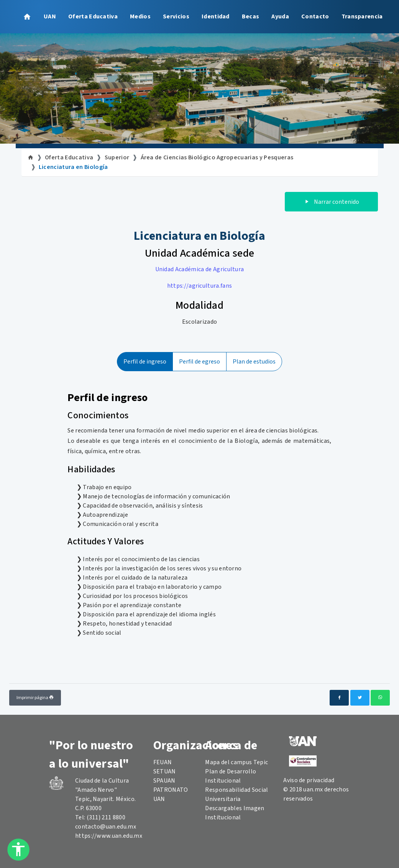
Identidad (216, 16)
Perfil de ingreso (145, 362)
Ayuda (280, 16)
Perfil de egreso (199, 362)
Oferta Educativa (93, 16)
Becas (251, 16)
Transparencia (362, 16)
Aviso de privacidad (309, 780)
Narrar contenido (331, 202)
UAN (50, 16)
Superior (117, 157)
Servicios (176, 16)
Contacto (315, 16)
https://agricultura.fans (200, 286)
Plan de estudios (254, 362)
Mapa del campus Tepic (236, 762)
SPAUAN (164, 781)
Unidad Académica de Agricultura (200, 269)
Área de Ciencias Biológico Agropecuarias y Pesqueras (217, 157)
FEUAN (163, 762)
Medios (140, 16)
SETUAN (165, 771)
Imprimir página (35, 698)
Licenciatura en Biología (73, 167)
